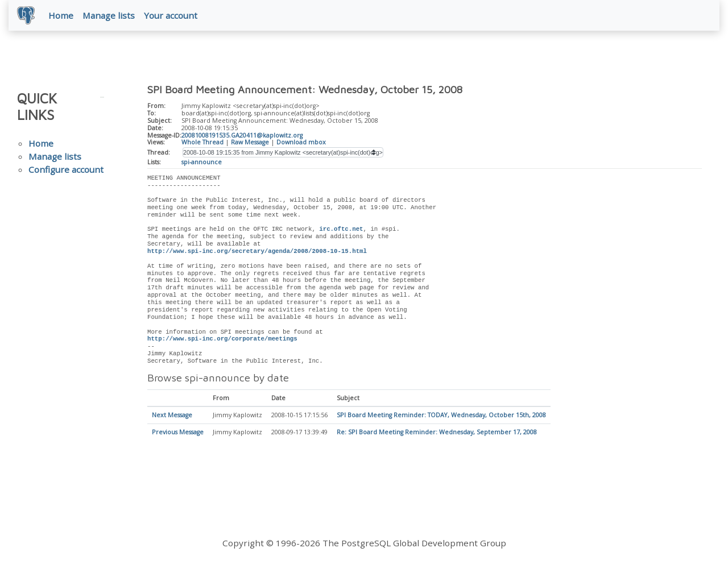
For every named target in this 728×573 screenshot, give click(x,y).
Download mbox (301, 143)
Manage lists (109, 15)
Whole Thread (202, 143)
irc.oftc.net (341, 230)
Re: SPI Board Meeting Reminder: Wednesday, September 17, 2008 (437, 433)
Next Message (172, 416)
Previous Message (178, 433)
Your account (171, 15)
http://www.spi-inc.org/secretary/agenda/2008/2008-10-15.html (257, 252)
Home (61, 15)
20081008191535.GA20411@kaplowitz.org (242, 136)
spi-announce (202, 163)
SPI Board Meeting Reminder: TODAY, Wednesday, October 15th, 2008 (441, 416)
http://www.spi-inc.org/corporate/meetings (222, 339)
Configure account (66, 170)
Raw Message (250, 143)
